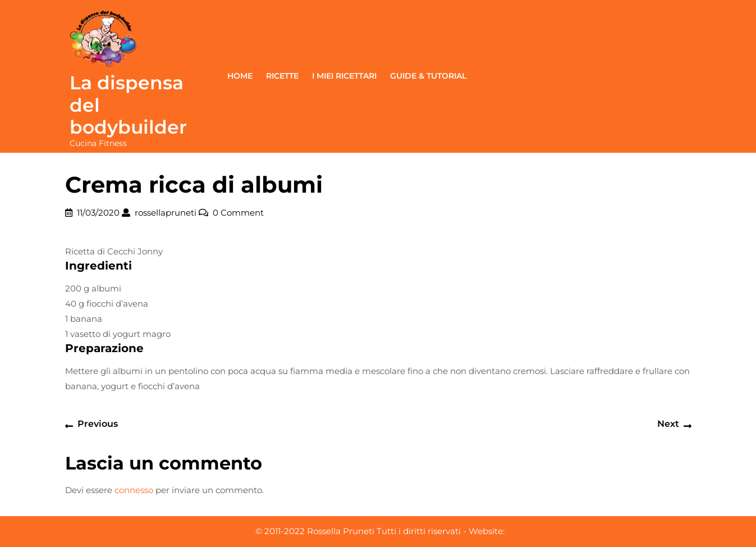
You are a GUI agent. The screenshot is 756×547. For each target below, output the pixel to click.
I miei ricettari (344, 76)
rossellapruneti (166, 213)
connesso (134, 490)
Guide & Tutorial (428, 76)
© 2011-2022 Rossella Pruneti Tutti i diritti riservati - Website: (380, 531)
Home (240, 76)
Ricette (282, 76)
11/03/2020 (98, 213)
